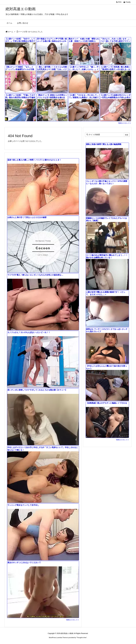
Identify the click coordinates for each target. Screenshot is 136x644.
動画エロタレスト (125, 123)
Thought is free (81, 638)
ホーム (11, 32)
